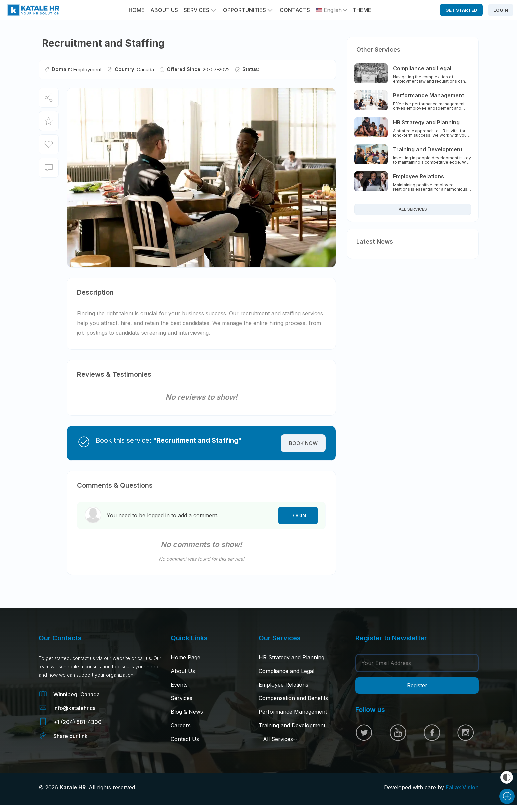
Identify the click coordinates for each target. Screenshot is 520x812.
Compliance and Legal (286, 671)
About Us (183, 671)
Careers (181, 725)
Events (179, 685)
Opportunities (244, 10)
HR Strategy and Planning (291, 657)
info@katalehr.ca (74, 708)
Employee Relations (283, 685)
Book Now (303, 443)
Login (501, 10)
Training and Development (292, 725)
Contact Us (185, 739)
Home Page (185, 657)
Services (196, 10)
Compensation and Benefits (293, 698)
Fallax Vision (462, 787)
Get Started (461, 10)
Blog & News (187, 712)
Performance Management (293, 712)
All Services (413, 209)
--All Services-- (278, 739)
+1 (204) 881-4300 (77, 722)
